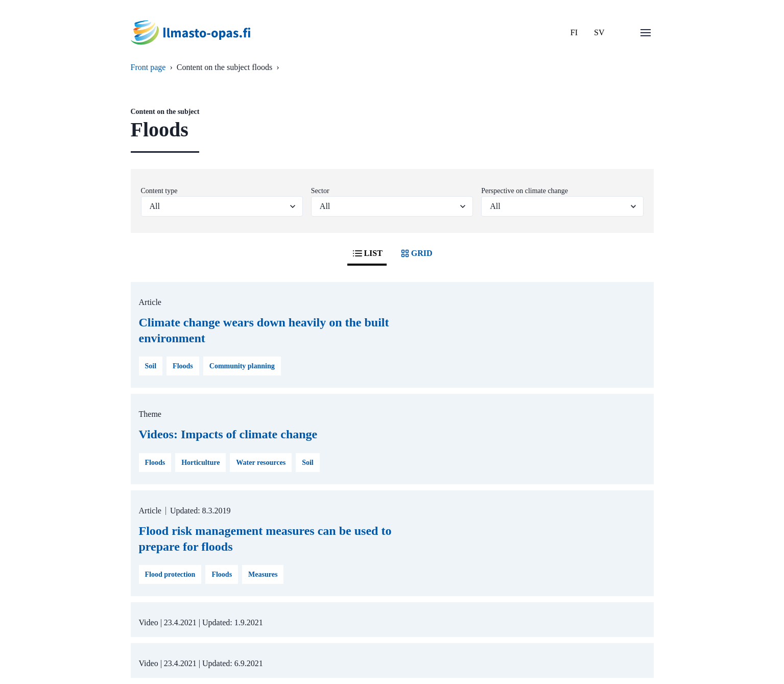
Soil (151, 366)
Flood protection (170, 574)
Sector (320, 191)
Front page (148, 67)
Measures (263, 574)
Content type (159, 191)
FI (574, 32)
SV (599, 32)
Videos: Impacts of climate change (228, 434)
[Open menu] (646, 33)
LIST (367, 253)
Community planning (242, 366)
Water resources (261, 463)
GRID (416, 253)
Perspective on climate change (525, 191)
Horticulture (200, 463)
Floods (183, 366)
